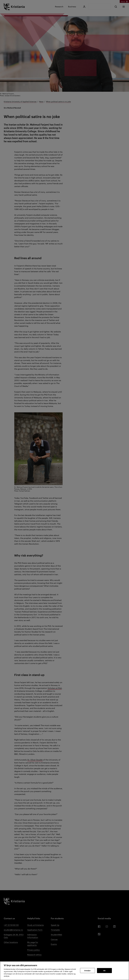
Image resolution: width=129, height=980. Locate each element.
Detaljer (87, 970)
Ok (104, 970)
